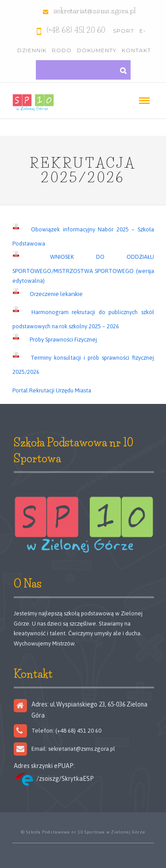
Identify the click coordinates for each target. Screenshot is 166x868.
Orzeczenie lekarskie (56, 294)
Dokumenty (97, 50)
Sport (124, 31)
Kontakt (136, 50)
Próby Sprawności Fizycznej (63, 340)
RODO (62, 50)
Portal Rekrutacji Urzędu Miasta (52, 390)
